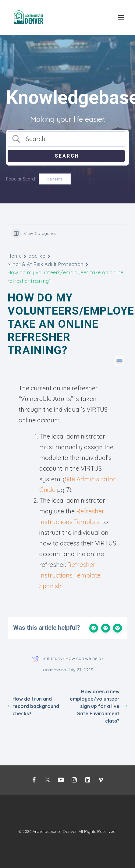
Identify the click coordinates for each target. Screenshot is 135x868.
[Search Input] (71, 139)
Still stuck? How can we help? (67, 658)
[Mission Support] (29, 17)
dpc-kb (37, 256)
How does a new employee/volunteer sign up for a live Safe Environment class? (99, 706)
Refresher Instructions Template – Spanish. (72, 575)
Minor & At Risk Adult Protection (46, 264)
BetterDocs (80, 748)
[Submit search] (66, 156)
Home (15, 256)
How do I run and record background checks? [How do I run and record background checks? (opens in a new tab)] (33, 706)
